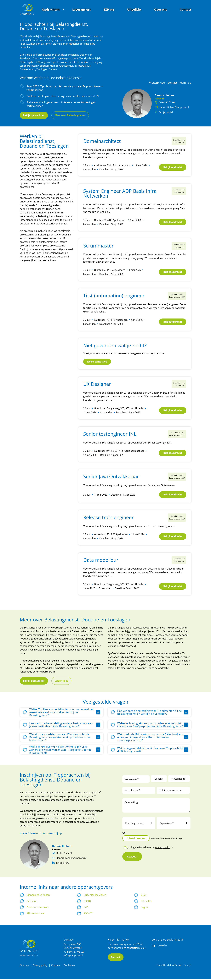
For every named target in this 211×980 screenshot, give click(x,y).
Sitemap (24, 966)
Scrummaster (98, 246)
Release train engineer (108, 518)
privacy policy (163, 848)
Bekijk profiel (164, 112)
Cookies (56, 966)
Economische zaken (38, 908)
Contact (186, 9)
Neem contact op (97, 362)
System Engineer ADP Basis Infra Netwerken (120, 193)
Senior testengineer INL (110, 434)
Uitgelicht (134, 9)
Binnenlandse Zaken (38, 896)
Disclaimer (70, 966)
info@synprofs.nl (73, 956)
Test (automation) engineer (114, 296)
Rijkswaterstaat (35, 914)
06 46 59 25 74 (165, 102)
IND (86, 908)
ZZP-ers (109, 9)
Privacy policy (40, 966)
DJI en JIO (146, 902)
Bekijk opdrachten (35, 115)
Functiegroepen (139, 824)
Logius (144, 908)
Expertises (174, 824)
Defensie (32, 902)
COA (143, 896)
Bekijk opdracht (171, 167)
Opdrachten (51, 9)
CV (124, 833)
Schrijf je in (64, 682)
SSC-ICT (88, 914)
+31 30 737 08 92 (74, 952)
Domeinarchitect (102, 141)
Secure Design (183, 966)
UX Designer (97, 384)
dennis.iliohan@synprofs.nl (172, 107)
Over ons (161, 9)
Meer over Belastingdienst (73, 115)
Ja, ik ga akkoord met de (150, 848)
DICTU (87, 902)
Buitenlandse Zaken (95, 896)
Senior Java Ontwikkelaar (111, 476)
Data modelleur (101, 561)
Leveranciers (82, 9)
